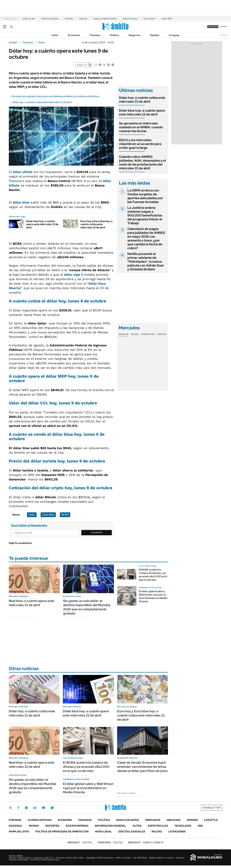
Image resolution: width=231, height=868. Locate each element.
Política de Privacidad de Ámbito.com (62, 832)
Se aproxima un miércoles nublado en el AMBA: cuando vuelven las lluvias (141, 127)
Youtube (43, 808)
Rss (200, 826)
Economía (74, 35)
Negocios (134, 35)
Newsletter (224, 35)
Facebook (18, 808)
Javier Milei (167, 19)
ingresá (224, 27)
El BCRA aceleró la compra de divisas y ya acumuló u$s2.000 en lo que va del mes (153, 575)
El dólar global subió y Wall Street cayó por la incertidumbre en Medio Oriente (153, 596)
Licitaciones (177, 832)
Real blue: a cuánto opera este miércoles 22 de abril (32, 603)
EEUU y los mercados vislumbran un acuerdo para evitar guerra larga (140, 144)
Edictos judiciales (132, 832)
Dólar (55, 35)
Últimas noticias (40, 820)
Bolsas (135, 334)
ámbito (13, 42)
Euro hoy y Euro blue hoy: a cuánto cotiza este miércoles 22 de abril (96, 224)
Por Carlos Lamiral (126, 793)
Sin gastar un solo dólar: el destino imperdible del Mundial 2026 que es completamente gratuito (87, 607)
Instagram (26, 808)
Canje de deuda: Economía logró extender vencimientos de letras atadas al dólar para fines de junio (142, 767)
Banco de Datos (128, 820)
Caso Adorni (149, 19)
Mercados (153, 820)
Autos (137, 826)
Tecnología (183, 826)
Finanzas (95, 35)
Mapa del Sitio (19, 832)
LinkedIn (35, 808)
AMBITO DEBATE (146, 842)
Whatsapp (52, 808)
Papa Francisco (130, 19)
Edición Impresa (77, 826)
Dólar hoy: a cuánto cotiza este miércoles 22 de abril (42, 102)
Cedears (162, 334)
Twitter (10, 808)
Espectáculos (158, 826)
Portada (15, 820)
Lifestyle (211, 820)
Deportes (52, 826)
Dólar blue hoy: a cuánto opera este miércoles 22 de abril (42, 224)
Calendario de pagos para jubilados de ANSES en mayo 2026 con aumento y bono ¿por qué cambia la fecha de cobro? (146, 238)
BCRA (65, 515)
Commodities (148, 334)
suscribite (213, 27)
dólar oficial (23, 172)
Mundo (34, 826)
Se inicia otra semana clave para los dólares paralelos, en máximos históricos (56, 96)
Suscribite (97, 533)
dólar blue (21, 202)
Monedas (124, 334)
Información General (110, 826)
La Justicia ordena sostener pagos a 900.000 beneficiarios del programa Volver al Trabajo (145, 215)
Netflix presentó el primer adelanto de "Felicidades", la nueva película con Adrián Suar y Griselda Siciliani (146, 262)
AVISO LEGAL (103, 832)
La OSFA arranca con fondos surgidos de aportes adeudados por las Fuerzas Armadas (145, 196)
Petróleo (69, 19)
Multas (157, 832)
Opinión (155, 35)
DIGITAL (80, 842)
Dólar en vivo (29, 19)
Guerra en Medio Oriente (105, 19)
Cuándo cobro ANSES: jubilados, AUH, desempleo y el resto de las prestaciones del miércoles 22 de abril (142, 162)
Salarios (83, 19)
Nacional (16, 826)
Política (114, 35)
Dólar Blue (48, 515)
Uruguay (174, 35)
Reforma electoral (50, 19)
